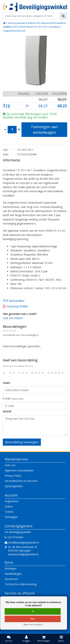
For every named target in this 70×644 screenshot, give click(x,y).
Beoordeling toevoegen (22, 442)
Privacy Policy (13, 476)
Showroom (11, 579)
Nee (33, 619)
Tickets (9, 512)
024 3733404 (14, 537)
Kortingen (11, 568)
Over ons (10, 465)
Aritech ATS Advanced (40, 23)
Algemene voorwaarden (19, 470)
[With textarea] (35, 425)
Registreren (12, 501)
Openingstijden (14, 486)
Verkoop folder (18, 306)
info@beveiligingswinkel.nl (22, 542)
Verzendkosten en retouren (21, 481)
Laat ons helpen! (13, 318)
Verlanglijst (11, 517)
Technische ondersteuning (21, 584)
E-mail (13, 398)
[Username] (35, 390)
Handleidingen (13, 574)
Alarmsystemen (17, 23)
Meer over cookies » (34, 625)
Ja (33, 611)
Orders (9, 506)
